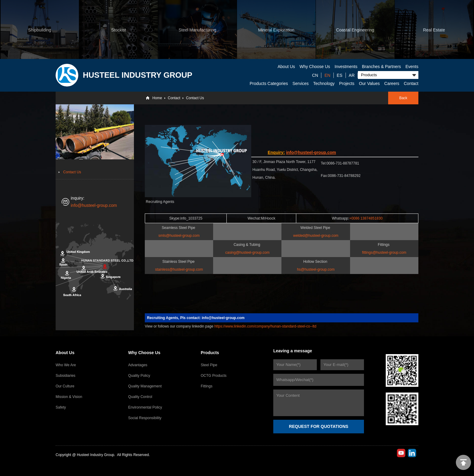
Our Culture (65, 386)
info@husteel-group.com (94, 205)
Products (210, 353)
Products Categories (269, 83)
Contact (411, 83)
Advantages (138, 365)
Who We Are (66, 365)
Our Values (369, 83)
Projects (347, 83)
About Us (286, 67)
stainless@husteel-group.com (179, 269)
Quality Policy (139, 376)
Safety (61, 407)
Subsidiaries (65, 376)
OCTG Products (214, 376)
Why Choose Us (315, 67)
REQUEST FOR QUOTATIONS (319, 426)
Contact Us (195, 98)
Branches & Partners (381, 67)
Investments (346, 67)
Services (300, 83)
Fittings (207, 386)
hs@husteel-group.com (316, 269)
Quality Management (145, 386)
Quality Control (140, 397)
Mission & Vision (69, 397)
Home (157, 98)
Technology (324, 83)
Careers (392, 83)
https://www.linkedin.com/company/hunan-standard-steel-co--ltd (265, 326)
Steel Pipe (209, 365)
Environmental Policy (145, 407)
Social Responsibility (145, 418)
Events (412, 67)
